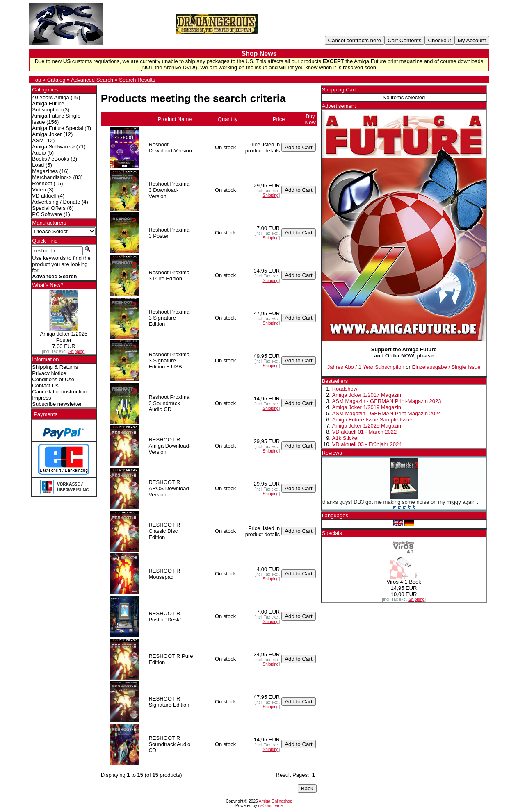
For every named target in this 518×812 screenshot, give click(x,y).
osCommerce (270, 806)
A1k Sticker (346, 438)
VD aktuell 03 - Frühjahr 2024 (367, 444)
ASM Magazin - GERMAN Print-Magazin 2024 (387, 413)
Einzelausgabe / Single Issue (446, 367)
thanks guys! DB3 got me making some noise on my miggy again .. (401, 502)
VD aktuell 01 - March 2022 (365, 432)
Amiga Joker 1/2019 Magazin (367, 407)
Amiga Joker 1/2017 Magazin (367, 395)
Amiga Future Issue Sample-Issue (372, 420)
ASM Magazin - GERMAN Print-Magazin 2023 (387, 401)
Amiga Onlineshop (276, 801)
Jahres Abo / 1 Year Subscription (366, 367)
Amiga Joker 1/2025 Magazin (367, 426)
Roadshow (345, 389)
